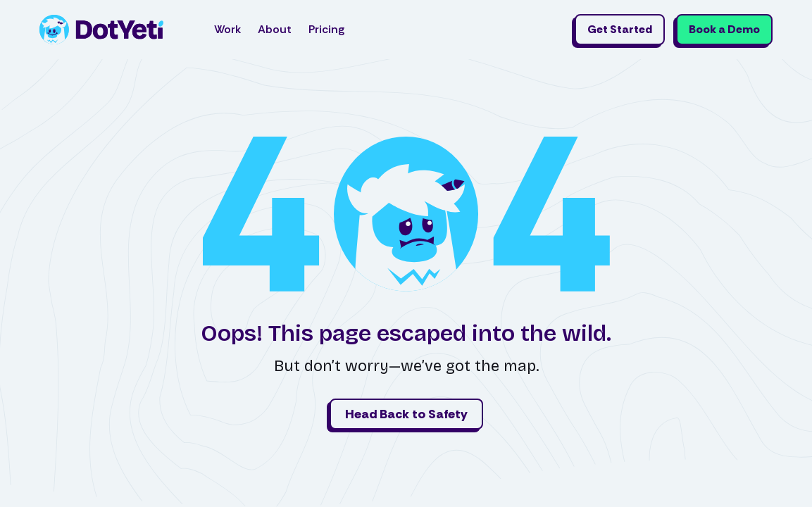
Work (227, 29)
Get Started (620, 29)
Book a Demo (724, 29)
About (275, 29)
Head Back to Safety (406, 414)
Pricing (326, 29)
